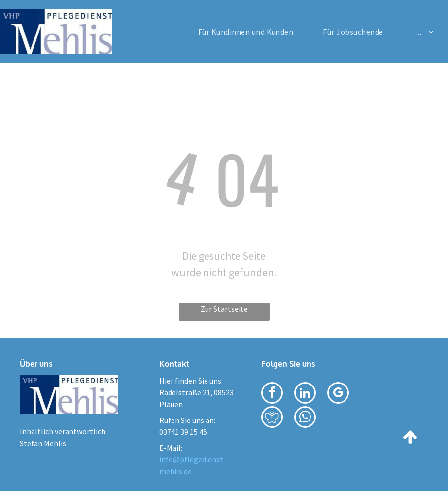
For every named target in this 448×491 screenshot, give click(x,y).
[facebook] (272, 394)
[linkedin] (305, 394)
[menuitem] (246, 32)
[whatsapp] (305, 418)
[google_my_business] (338, 394)
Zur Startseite (224, 309)
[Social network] (272, 418)
